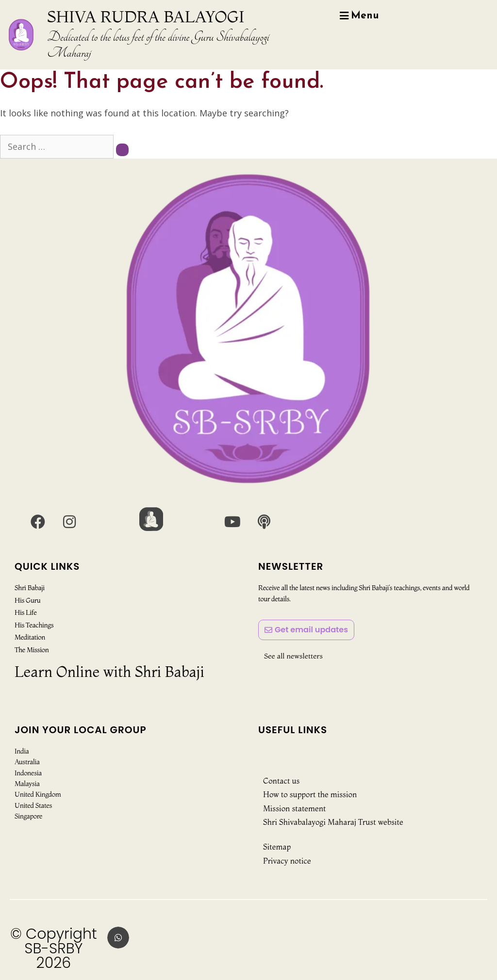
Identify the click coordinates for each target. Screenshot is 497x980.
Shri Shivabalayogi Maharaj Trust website (333, 822)
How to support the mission (310, 794)
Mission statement (294, 808)
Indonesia (28, 773)
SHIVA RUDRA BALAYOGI (146, 16)
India (22, 751)
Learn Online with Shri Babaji (109, 672)
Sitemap (277, 847)
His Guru (27, 600)
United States (33, 805)
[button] (118, 938)
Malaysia (27, 784)
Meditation (30, 637)
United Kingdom (38, 794)
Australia (27, 762)
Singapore (28, 816)
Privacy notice (287, 861)
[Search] (122, 150)
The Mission (32, 649)
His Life (25, 612)
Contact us (281, 781)
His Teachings (34, 625)
